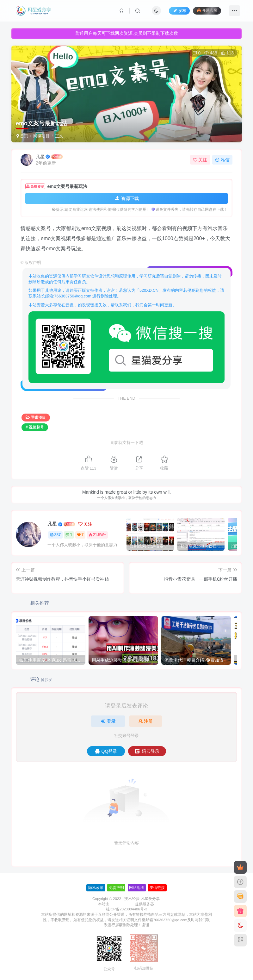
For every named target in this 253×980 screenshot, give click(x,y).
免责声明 (116, 888)
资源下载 (126, 198)
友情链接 (157, 888)
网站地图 (137, 888)
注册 (146, 721)
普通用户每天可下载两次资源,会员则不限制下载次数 (126, 33)
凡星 (40, 157)
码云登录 (147, 751)
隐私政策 (96, 888)
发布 (179, 11)
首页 (22, 136)
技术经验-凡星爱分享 (142, 899)
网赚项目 (41, 136)
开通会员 (207, 10)
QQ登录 (106, 751)
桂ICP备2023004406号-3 (127, 909)
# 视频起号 (35, 427)
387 (55, 535)
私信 (222, 160)
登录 (108, 721)
